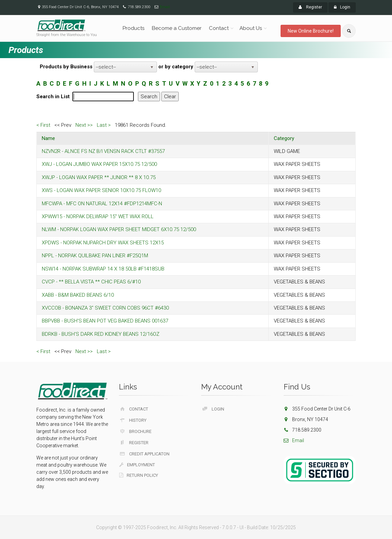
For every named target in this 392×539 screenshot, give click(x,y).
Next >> (84, 125)
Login (342, 7)
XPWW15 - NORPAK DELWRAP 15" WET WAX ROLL (98, 216)
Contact (219, 28)
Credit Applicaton (145, 454)
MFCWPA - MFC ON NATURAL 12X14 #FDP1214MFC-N (102, 204)
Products (133, 28)
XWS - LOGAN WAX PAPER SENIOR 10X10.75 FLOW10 (101, 190)
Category (284, 138)
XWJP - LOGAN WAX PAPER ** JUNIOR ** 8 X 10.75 (99, 177)
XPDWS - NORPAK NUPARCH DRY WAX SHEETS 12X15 (103, 243)
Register (310, 7)
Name (48, 138)
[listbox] (125, 67)
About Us (251, 28)
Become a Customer (177, 28)
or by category (176, 67)
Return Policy (139, 475)
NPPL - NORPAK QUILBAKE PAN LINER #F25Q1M (95, 256)
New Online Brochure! (311, 31)
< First (43, 125)
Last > (104, 125)
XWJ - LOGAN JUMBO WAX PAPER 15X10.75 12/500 (99, 164)
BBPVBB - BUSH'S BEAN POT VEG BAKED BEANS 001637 (105, 321)
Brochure (136, 431)
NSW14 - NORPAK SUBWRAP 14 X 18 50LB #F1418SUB (103, 269)
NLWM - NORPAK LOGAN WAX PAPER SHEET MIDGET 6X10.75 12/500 (119, 229)
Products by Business (66, 67)
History (133, 420)
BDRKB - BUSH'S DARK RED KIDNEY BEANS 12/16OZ (101, 334)
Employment (137, 465)
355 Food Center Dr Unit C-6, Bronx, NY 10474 (80, 7)
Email (165, 7)
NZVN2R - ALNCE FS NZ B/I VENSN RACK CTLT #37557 (103, 151)
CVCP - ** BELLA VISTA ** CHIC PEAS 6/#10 (91, 282)
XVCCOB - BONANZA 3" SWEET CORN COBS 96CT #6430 (105, 308)
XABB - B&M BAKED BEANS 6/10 (78, 295)
